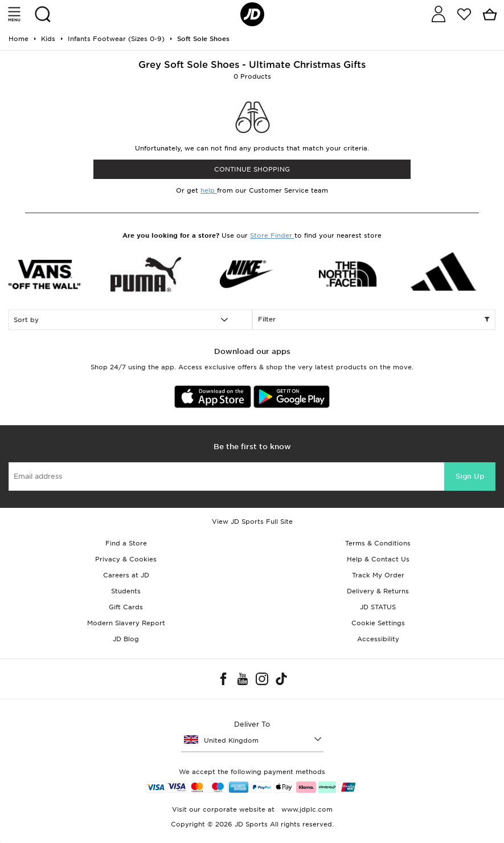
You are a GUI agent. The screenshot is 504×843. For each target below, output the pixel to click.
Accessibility (378, 639)
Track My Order (378, 575)
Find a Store (126, 543)
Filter (374, 320)
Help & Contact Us (378, 559)
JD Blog (126, 639)
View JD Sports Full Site (252, 522)
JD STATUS (378, 607)
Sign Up (470, 476)
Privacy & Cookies (126, 559)
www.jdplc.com (306, 809)
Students (126, 591)
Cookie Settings (378, 623)
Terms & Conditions (378, 543)
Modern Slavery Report (126, 623)
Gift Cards (126, 607)
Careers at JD (126, 575)
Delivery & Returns (378, 591)
